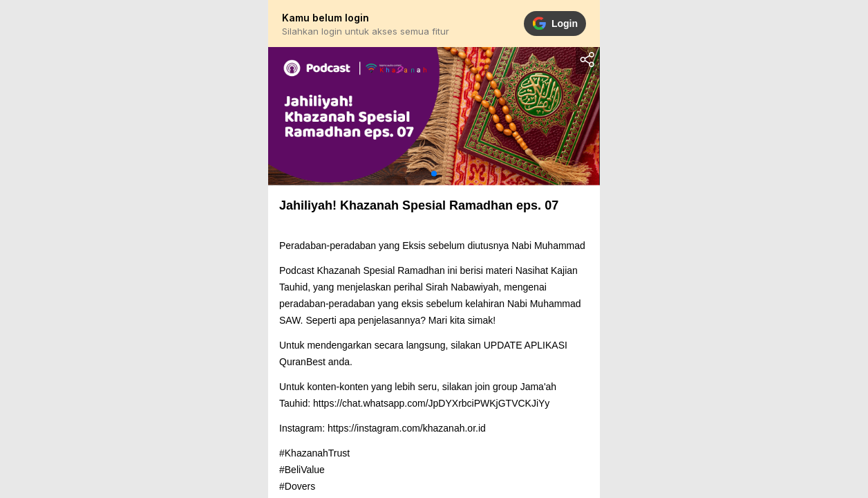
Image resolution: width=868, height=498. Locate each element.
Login (555, 24)
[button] (434, 174)
